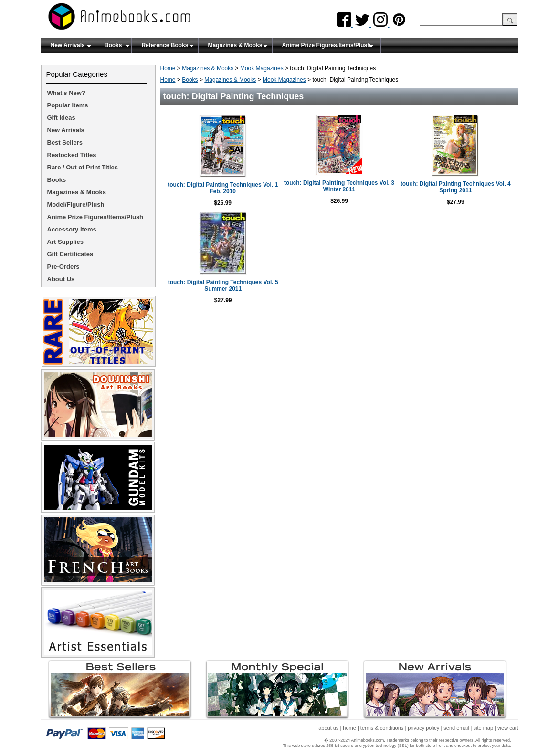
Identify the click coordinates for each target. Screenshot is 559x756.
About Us (61, 279)
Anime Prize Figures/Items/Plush (327, 45)
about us (328, 728)
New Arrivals (68, 45)
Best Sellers (65, 142)
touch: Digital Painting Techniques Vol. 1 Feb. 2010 (223, 188)
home (349, 728)
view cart (508, 728)
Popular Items (68, 105)
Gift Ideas (61, 118)
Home (168, 68)
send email (456, 728)
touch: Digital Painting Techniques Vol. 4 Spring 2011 (456, 187)
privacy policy (423, 728)
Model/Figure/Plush (76, 205)
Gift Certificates (70, 254)
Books (113, 45)
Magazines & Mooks (235, 45)
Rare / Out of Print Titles (83, 167)
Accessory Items (72, 229)
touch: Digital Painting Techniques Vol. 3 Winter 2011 (339, 186)
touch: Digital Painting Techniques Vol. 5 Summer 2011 (223, 285)
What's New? (66, 93)
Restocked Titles (72, 155)
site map (484, 728)
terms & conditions (382, 728)
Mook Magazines (262, 68)
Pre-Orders (63, 267)
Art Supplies (66, 242)
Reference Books (165, 45)
